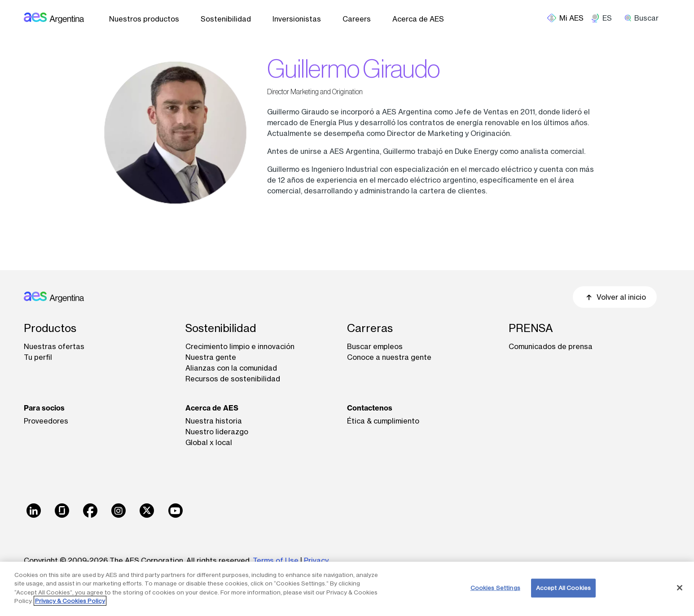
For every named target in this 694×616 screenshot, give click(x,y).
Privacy (316, 560)
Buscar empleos (375, 346)
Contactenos (370, 408)
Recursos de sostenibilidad (233, 379)
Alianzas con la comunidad (231, 368)
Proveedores (46, 421)
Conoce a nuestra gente (389, 357)
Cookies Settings (495, 588)
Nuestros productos (144, 19)
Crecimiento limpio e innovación (240, 346)
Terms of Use (276, 560)
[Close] (680, 588)
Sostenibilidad (226, 19)
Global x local (209, 442)
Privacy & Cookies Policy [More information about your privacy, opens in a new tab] (70, 601)
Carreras (370, 328)
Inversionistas (297, 19)
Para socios (44, 408)
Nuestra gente (211, 357)
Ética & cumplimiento (383, 421)
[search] (645, 18)
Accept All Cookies (563, 588)
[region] (347, 589)
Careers (357, 19)
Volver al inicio (615, 297)
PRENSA (531, 328)
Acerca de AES (418, 19)
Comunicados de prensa (551, 346)
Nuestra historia (214, 421)
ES (607, 18)
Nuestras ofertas (54, 346)
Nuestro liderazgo (217, 432)
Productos (50, 328)
